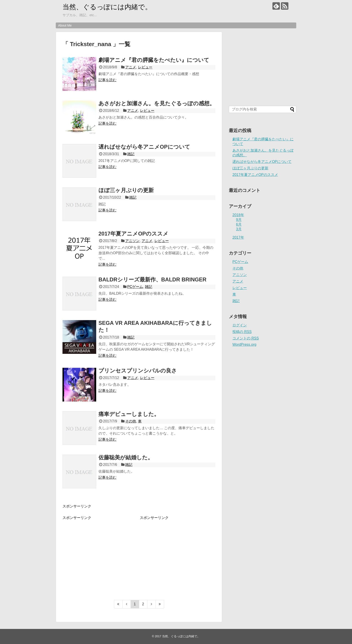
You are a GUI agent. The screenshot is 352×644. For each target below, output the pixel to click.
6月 (239, 224)
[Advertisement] (100, 552)
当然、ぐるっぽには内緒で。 (107, 7)
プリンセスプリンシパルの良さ (138, 371)
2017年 (238, 237)
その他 (131, 421)
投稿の (242, 332)
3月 (239, 229)
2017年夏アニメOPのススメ (133, 234)
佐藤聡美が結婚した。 (126, 457)
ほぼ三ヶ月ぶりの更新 (126, 190)
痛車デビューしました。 (129, 414)
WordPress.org (244, 344)
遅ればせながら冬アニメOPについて (144, 147)
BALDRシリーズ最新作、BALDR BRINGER (152, 279)
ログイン (240, 325)
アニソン (132, 241)
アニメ (131, 67)
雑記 (131, 154)
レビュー (145, 67)
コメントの (246, 338)
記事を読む (107, 80)
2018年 (238, 215)
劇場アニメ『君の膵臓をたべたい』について (154, 60)
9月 (239, 220)
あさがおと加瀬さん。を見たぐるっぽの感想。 (157, 103)
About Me (65, 25)
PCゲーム (135, 287)
